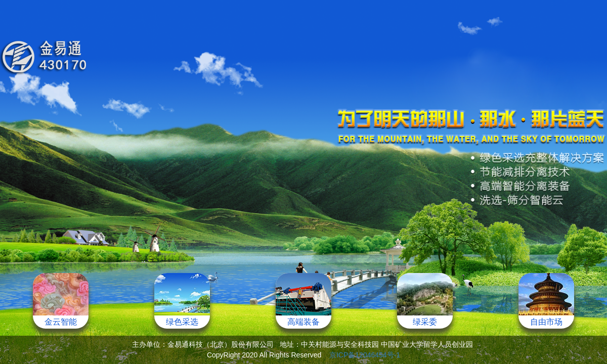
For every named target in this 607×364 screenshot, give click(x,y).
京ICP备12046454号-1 (365, 355)
